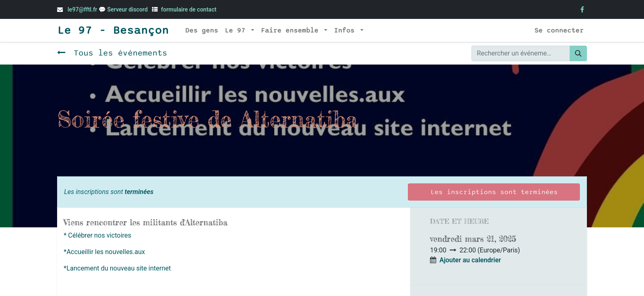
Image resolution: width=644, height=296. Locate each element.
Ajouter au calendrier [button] (470, 260)
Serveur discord (128, 9)
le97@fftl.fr (82, 9)
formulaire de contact (189, 9)
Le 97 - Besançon (113, 30)
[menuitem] (202, 30)
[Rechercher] (578, 53)
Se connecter (559, 30)
